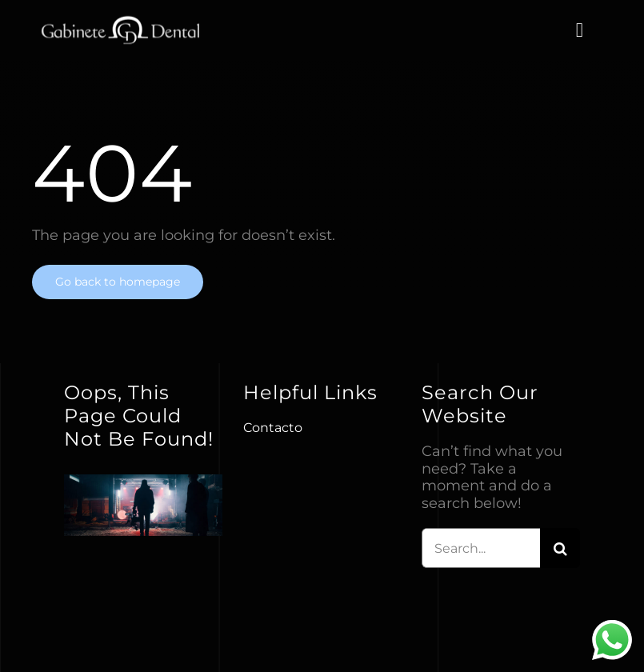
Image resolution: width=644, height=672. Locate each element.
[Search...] (481, 548)
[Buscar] (560, 548)
